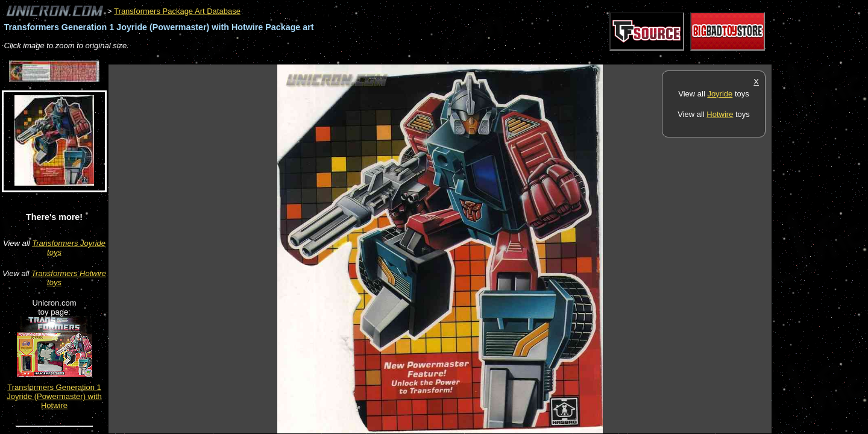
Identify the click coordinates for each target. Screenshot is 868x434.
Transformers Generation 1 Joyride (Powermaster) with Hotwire (54, 396)
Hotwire (720, 114)
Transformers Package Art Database (177, 11)
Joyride (720, 94)
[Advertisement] (328, 58)
